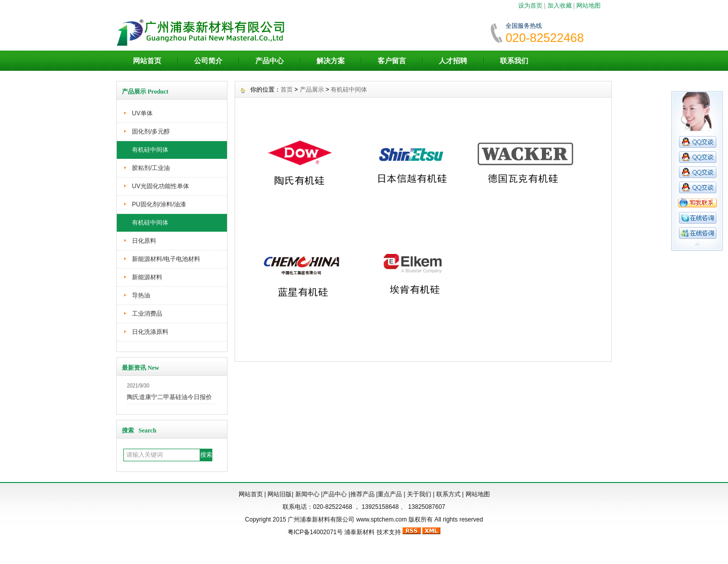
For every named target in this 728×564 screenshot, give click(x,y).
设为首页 (530, 6)
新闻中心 (307, 494)
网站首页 (147, 61)
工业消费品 (147, 314)
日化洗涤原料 (150, 332)
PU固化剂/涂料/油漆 (159, 204)
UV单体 (142, 113)
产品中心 (269, 61)
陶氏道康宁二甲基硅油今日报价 (169, 397)
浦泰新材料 (359, 532)
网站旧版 (280, 494)
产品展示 (312, 90)
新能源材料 (147, 277)
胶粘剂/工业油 (151, 168)
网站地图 (588, 6)
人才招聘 (453, 61)
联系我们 (514, 61)
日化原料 (144, 241)
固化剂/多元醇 (151, 132)
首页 (287, 90)
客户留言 (392, 61)
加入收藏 (560, 6)
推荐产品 (362, 494)
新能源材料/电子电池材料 (166, 259)
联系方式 (448, 494)
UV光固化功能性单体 (161, 186)
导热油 (141, 295)
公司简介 (208, 61)
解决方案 (331, 61)
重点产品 (390, 494)
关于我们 (419, 494)
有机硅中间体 (150, 150)
